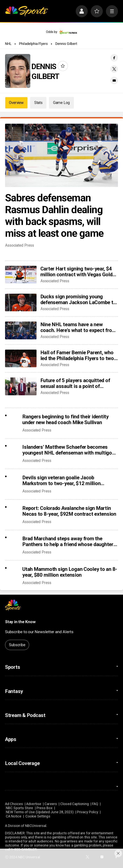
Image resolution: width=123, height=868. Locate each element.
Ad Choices (14, 804)
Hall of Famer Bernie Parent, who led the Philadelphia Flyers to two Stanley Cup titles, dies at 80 (77, 355)
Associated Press (19, 245)
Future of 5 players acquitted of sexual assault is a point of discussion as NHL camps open (75, 383)
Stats (38, 103)
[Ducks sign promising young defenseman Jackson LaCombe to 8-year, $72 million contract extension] (21, 302)
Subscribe (17, 645)
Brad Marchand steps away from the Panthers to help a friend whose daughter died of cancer (68, 541)
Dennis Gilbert (66, 44)
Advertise (34, 804)
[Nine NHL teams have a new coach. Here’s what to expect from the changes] (21, 330)
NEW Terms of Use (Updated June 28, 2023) (40, 812)
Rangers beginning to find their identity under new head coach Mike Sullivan (65, 419)
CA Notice (14, 816)
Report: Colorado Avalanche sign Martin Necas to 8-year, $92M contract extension (69, 511)
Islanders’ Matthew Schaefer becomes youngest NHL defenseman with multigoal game (69, 450)
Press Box (44, 808)
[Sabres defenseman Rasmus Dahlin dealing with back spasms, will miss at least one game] (61, 155)
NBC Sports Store (19, 808)
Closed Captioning (75, 804)
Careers (51, 804)
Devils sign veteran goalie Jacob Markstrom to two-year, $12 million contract (61, 480)
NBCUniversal (36, 826)
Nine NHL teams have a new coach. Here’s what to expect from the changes (78, 327)
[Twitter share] (114, 69)
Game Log (61, 103)
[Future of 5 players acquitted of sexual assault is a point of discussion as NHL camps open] (21, 386)
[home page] (27, 11)
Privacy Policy (88, 812)
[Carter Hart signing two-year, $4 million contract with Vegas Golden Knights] (21, 275)
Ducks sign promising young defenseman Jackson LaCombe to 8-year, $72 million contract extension (78, 299)
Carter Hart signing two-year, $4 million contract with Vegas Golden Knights (79, 272)
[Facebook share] (114, 58)
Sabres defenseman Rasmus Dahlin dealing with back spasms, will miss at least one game (54, 216)
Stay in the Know (20, 622)
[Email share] (114, 80)
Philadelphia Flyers (33, 44)
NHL (8, 44)
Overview (16, 103)
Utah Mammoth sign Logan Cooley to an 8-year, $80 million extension (70, 572)
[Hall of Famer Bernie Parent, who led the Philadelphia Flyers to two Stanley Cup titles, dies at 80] (21, 358)
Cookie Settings (38, 816)
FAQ (95, 804)
